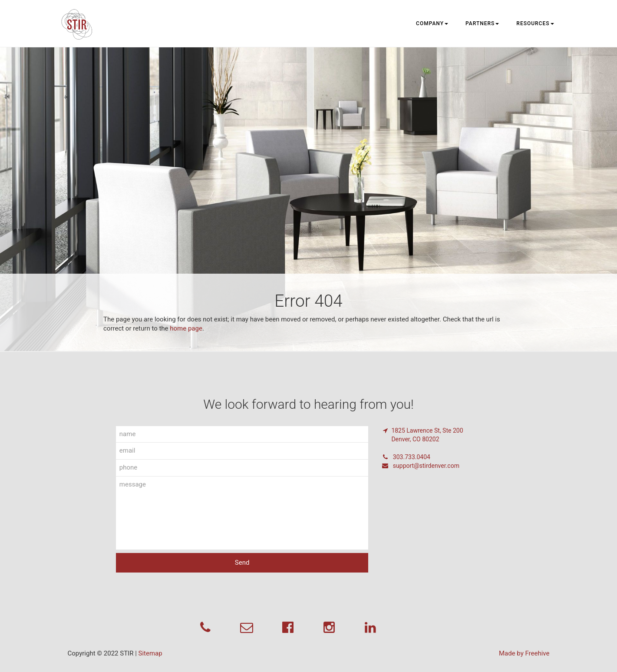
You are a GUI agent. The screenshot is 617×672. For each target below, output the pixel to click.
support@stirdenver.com (420, 466)
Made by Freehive (524, 653)
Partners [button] (482, 23)
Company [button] (432, 23)
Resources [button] (535, 23)
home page (186, 328)
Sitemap (150, 653)
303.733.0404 (406, 457)
